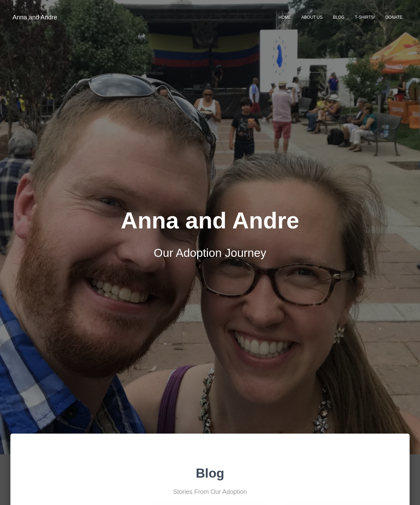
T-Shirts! (365, 17)
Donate (394, 17)
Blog (339, 17)
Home (285, 17)
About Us (312, 17)
